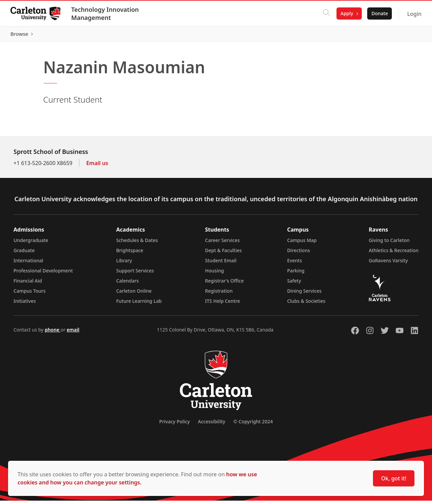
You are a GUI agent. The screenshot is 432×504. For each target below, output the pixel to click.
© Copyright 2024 (253, 425)
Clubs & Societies (306, 304)
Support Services (135, 274)
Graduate (24, 254)
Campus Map (302, 244)
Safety (294, 284)
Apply (347, 13)
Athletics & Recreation (394, 254)
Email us (97, 166)
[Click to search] (326, 14)
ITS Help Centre (223, 304)
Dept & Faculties (224, 254)
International (28, 264)
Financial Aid (28, 284)
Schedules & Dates (137, 244)
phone (52, 333)
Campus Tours (30, 294)
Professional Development (43, 274)
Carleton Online (134, 294)
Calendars (127, 284)
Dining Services (304, 294)
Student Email (221, 264)
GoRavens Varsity (388, 264)
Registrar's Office (225, 284)
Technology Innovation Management (105, 14)
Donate (379, 13)
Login (414, 14)
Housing (215, 274)
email (73, 333)
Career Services (223, 244)
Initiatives (25, 304)
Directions (299, 254)
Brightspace (130, 254)
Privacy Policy (174, 425)
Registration (219, 294)
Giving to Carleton (389, 244)
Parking (296, 274)
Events (295, 264)
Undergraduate (31, 244)
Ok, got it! (394, 478)
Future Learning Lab (139, 304)
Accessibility (211, 425)
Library (124, 264)
